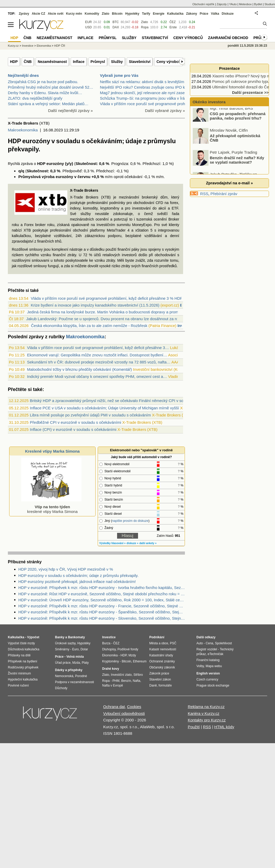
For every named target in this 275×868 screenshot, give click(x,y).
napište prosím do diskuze (130, 521)
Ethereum (140, 661)
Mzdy (132, 655)
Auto (200, 643)
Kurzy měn (74, 14)
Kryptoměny (111, 661)
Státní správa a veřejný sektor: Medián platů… (48, 104)
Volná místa (75, 657)
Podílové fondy (128, 649)
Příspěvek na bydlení (23, 661)
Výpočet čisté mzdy (21, 643)
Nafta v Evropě (112, 685)
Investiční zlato (121, 675)
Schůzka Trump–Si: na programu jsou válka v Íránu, (145, 98)
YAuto (233, 4)
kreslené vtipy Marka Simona (51, 507)
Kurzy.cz (13, 46)
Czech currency (207, 679)
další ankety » (148, 543)
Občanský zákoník (162, 667)
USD (88, 27)
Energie (159, 14)
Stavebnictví (140, 62)
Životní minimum (19, 673)
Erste (173, 27)
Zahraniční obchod (228, 38)
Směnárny (62, 649)
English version (208, 673)
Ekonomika (44, 46)
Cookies (134, 707)
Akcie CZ (38, 14)
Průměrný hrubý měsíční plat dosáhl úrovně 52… (51, 87)
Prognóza (120, 164)
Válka (215, 14)
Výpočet (33, 637)
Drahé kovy (111, 669)
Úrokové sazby (65, 643)
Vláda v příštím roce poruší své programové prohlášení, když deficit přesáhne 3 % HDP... (108, 298)
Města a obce (159, 643)
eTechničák (216, 654)
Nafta (137, 681)
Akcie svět (56, 14)
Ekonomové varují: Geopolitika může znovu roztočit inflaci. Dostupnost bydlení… (97, 355)
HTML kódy (224, 727)
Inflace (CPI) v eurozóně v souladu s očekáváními (73, 429)
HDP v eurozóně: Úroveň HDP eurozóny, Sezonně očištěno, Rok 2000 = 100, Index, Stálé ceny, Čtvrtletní (102, 600)
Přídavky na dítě (19, 655)
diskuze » (132, 543)
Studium (270, 4)
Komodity (92, 14)
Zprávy (24, 14)
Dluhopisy (109, 649)
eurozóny (55, 164)
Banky (60, 637)
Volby (200, 666)
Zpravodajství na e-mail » (229, 183)
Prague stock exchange (213, 685)
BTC (116, 22)
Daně (153, 685)
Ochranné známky (162, 661)
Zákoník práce (159, 673)
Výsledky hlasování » (112, 543)
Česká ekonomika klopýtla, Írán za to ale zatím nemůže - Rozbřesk (89, 326)
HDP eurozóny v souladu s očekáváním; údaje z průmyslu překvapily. (78, 575)
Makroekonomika (23, 130)
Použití (194, 727)
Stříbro (138, 675)
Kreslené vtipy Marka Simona (52, 451)
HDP (14, 62)
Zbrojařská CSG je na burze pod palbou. (43, 82)
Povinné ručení (18, 685)
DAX (116, 27)
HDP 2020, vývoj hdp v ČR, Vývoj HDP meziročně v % (66, 569)
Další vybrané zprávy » (165, 111)
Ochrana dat (114, 707)
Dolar (84, 649)
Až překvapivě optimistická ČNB (235, 141)
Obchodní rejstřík (203, 4)
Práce (204, 14)
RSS (204, 194)
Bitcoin (117, 14)
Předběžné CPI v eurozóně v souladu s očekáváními (76, 422)
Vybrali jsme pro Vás (119, 75)
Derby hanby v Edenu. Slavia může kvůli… (45, 93)
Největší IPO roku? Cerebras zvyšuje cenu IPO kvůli (145, 87)
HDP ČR (60, 46)
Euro (75, 649)
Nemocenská (64, 676)
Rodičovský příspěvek (23, 667)
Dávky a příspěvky (69, 670)
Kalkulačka (175, 14)
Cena (209, 643)
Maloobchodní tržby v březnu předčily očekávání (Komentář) (79, 369)
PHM (116, 681)
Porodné (81, 676)
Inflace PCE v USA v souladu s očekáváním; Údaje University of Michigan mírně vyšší (104, 408)
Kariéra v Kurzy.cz (204, 713)
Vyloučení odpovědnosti (124, 713)
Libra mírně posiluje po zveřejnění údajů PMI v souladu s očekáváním (90, 415)
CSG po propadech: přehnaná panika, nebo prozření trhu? (238, 119)
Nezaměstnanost (52, 62)
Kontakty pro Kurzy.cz (207, 720)
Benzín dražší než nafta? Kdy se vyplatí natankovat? (237, 163)
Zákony (191, 14)
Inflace (79, 62)
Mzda (76, 663)
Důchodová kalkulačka (24, 649)
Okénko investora (208, 102)
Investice (28, 46)
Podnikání (157, 637)
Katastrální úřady (161, 655)
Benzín (126, 681)
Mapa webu (214, 666)
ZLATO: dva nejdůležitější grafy (35, 98)
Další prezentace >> (250, 92)
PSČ (173, 643)
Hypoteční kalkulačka (23, 679)
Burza (106, 643)
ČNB (28, 62)
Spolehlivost (224, 643)
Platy (85, 663)
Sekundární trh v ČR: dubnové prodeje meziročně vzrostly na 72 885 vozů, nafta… (99, 362)
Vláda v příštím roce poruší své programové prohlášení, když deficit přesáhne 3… (98, 348)
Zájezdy (222, 4)
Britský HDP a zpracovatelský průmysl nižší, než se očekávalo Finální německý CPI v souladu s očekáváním (124, 401)
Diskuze (228, 14)
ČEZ (173, 22)
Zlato (144, 22)
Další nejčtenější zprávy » (71, 111)
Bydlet (258, 4)
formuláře (165, 685)
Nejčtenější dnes (23, 75)
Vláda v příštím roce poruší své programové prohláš (145, 104)
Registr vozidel (207, 649)
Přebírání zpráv (224, 194)
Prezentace (229, 68)
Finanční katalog (208, 660)
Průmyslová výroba (36, 177)
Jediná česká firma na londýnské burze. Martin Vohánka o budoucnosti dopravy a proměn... (106, 312)
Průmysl (98, 62)
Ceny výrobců (169, 62)
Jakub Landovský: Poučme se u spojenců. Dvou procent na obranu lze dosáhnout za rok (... (106, 319)
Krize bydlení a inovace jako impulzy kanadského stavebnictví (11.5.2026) (95, 305)
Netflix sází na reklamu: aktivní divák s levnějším (142, 82)
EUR (88, 22)
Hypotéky (132, 14)
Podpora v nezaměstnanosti (75, 682)
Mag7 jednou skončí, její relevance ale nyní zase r (144, 93)
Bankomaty (76, 637)
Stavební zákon (160, 679)
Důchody (61, 688)
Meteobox (245, 4)
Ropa (145, 27)
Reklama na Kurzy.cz (206, 707)
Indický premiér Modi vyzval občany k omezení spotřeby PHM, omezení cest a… (97, 376)
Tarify (146, 14)
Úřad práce (63, 663)
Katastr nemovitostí (163, 649)
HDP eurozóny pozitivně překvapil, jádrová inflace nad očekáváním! (77, 582)
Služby (117, 62)
